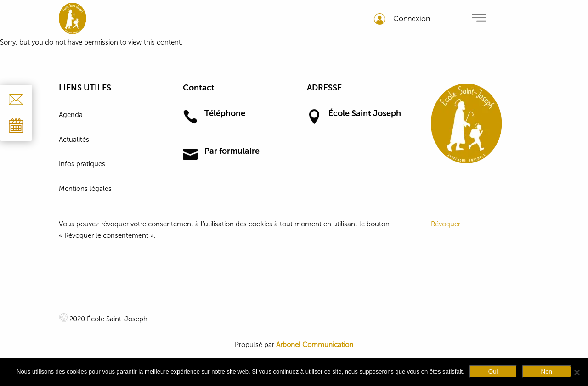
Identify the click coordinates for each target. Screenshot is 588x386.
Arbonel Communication (315, 345)
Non (547, 372)
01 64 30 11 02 (227, 128)
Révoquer (446, 224)
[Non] (577, 372)
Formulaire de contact (239, 165)
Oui (493, 372)
